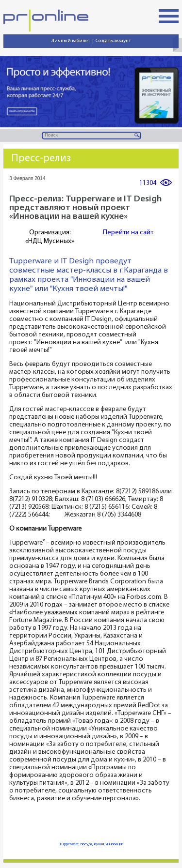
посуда (86, 844)
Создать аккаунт (113, 41)
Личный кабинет (71, 41)
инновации (115, 844)
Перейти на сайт (128, 233)
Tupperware (69, 844)
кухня (99, 844)
